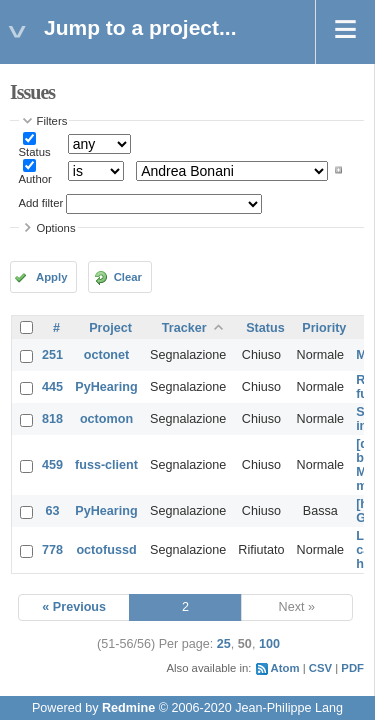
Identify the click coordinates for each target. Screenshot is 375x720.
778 (52, 550)
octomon (106, 419)
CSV (320, 668)
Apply (51, 277)
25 (224, 644)
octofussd (106, 550)
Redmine (128, 708)
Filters (52, 121)
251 (52, 355)
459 (52, 465)
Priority (324, 328)
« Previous (74, 607)
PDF (352, 668)
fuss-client (106, 465)
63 (53, 511)
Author (35, 179)
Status (35, 152)
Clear (128, 277)
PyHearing (106, 387)
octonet (106, 355)
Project (110, 328)
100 (269, 644)
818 (52, 419)
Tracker (184, 328)
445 (52, 387)
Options (56, 228)
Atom (285, 668)
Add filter (41, 203)
